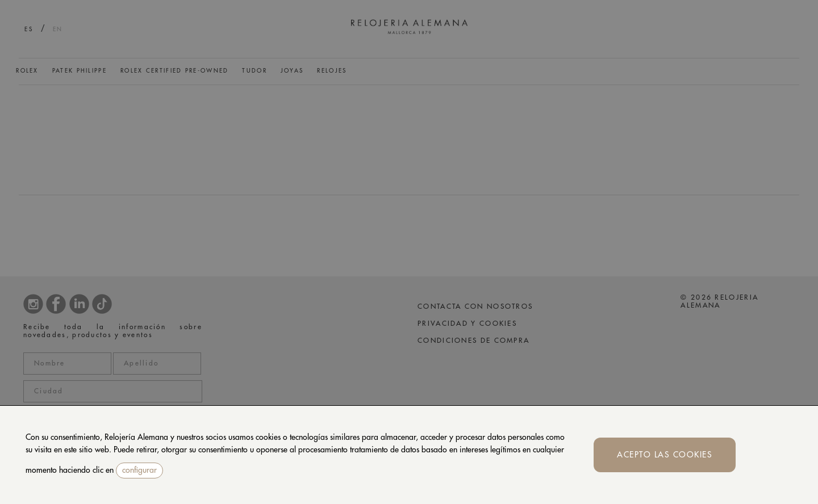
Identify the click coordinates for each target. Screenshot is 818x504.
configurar (139, 470)
